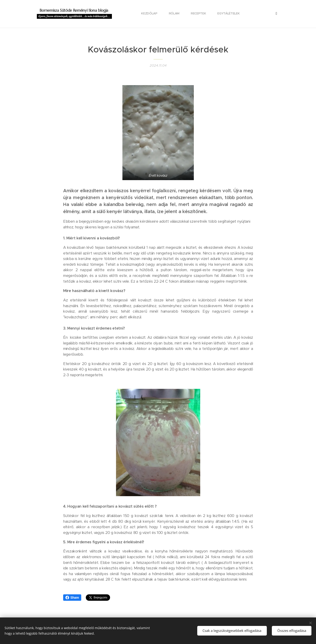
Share (72, 598)
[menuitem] (128, 14)
